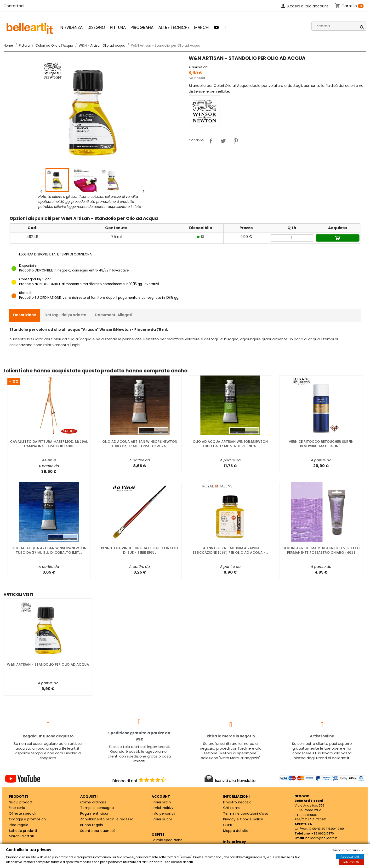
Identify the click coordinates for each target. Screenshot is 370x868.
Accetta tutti (350, 857)
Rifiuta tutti (351, 862)
